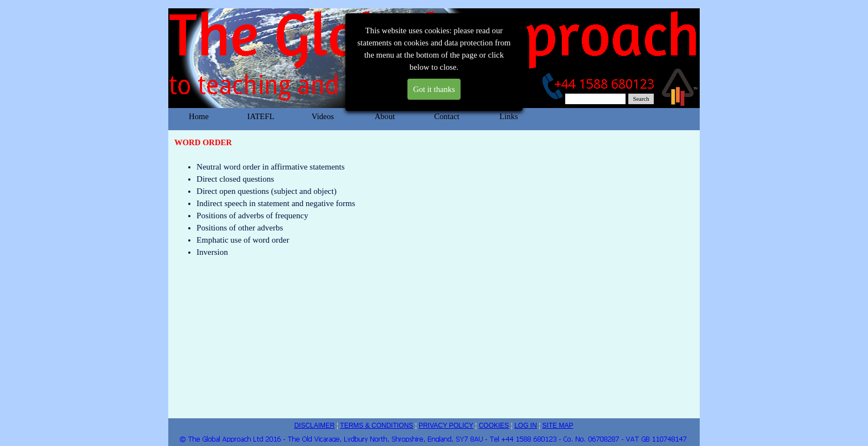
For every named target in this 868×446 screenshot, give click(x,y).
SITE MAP (558, 426)
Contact (447, 116)
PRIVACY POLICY (446, 426)
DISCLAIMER (314, 426)
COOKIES (494, 426)
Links (508, 116)
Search (641, 99)
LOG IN (526, 426)
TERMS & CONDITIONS (376, 426)
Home (199, 116)
